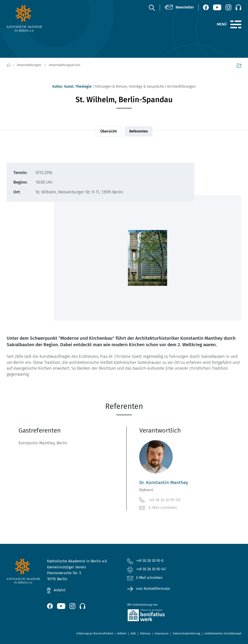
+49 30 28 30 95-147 (153, 570)
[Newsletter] (179, 7)
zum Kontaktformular (155, 590)
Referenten (139, 131)
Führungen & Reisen (111, 86)
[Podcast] (238, 7)
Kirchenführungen (181, 86)
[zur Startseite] (34, 18)
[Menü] (236, 25)
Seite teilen (239, 65)
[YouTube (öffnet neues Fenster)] (217, 7)
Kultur (57, 86)
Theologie (83, 86)
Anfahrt (60, 590)
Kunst (69, 86)
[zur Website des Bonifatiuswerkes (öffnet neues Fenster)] (164, 617)
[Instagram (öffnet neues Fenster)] (228, 7)
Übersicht (109, 131)
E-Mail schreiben (158, 508)
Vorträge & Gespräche (146, 86)
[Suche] (152, 8)
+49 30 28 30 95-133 (160, 500)
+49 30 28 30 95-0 (151, 561)
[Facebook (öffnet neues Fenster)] (206, 7)
